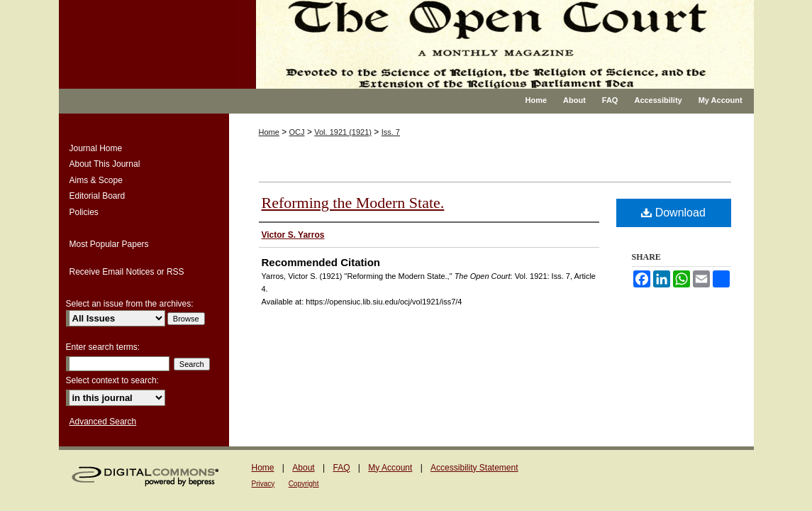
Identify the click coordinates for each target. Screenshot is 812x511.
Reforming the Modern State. (353, 203)
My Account (390, 468)
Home (269, 132)
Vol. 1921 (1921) (343, 132)
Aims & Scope (96, 180)
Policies (84, 212)
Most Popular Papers (109, 244)
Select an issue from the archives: (130, 304)
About (303, 468)
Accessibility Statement (474, 468)
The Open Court (495, 44)
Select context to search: (112, 380)
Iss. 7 (391, 132)
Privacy (263, 484)
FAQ (341, 468)
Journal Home (96, 148)
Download (673, 213)
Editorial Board (98, 196)
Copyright (304, 484)
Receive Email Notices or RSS (127, 272)
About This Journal (105, 164)
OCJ (297, 132)
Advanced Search (103, 422)
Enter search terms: (103, 347)
